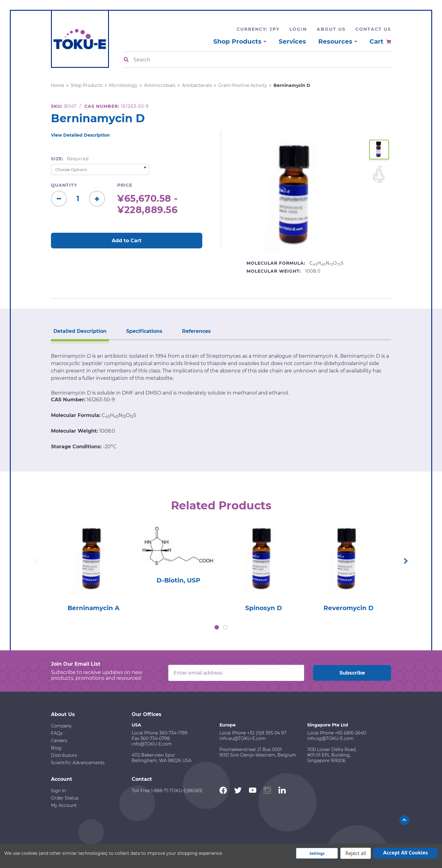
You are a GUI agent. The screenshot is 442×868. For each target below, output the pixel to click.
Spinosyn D (264, 608)
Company (61, 726)
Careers (59, 741)
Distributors (64, 755)
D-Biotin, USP (178, 580)
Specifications (144, 331)
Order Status (65, 798)
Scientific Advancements (78, 763)
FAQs (57, 733)
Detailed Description (80, 331)
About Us (331, 29)
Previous (36, 561)
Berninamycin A (93, 608)
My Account (64, 805)
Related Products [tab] (221, 505)
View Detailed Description (80, 135)
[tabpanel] (93, 566)
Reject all (356, 853)
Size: (70, 159)
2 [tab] (225, 627)
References (196, 331)
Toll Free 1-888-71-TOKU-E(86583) (167, 791)
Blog (56, 748)
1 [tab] (217, 627)
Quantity (64, 185)
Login (298, 29)
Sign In (58, 791)
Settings (317, 853)
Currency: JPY (258, 29)
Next (406, 561)
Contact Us (373, 29)
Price (125, 185)
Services (292, 41)
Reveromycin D (349, 608)
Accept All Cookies (405, 853)
